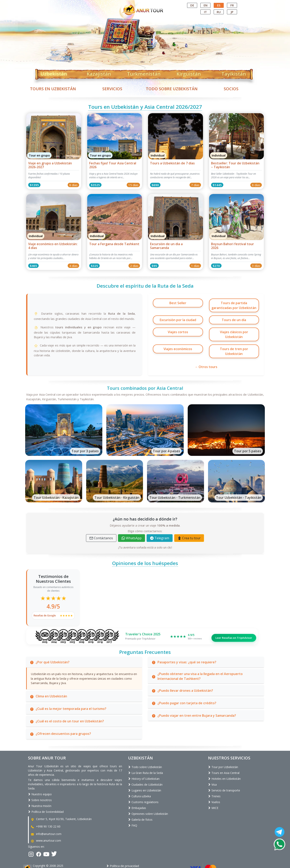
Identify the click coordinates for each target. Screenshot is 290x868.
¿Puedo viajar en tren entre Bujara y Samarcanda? (194, 700)
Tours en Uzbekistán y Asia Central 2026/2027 (145, 107)
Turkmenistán (144, 73)
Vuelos (214, 787)
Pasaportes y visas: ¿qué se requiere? (184, 646)
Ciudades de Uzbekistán (145, 769)
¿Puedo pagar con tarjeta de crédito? (184, 687)
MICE (213, 792)
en (206, 5)
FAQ (133, 810)
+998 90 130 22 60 (45, 811)
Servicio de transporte (224, 775)
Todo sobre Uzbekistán (172, 89)
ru (219, 12)
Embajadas (137, 792)
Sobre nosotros (40, 785)
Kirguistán (189, 73)
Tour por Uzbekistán (223, 751)
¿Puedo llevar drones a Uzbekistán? (182, 675)
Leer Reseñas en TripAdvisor (234, 621)
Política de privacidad (123, 850)
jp (232, 12)
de (192, 5)
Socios (231, 89)
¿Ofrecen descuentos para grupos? (60, 718)
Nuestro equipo (40, 779)
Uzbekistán (54, 73)
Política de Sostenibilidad (46, 796)
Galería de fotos (140, 804)
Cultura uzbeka (139, 781)
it (205, 12)
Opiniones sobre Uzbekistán (148, 798)
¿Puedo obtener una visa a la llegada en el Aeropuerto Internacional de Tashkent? (197, 661)
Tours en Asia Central (224, 757)
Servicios (112, 89)
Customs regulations (143, 787)
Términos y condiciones (124, 855)
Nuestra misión (40, 791)
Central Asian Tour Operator (145, 4)
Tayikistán (234, 73)
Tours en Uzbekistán (53, 89)
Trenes (214, 781)
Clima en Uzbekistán (48, 681)
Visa (212, 769)
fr (232, 5)
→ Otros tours (206, 351)
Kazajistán (99, 73)
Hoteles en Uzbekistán (224, 763)
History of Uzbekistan (144, 763)
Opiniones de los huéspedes (145, 548)
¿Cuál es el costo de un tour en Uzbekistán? (67, 706)
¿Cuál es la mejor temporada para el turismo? (68, 693)
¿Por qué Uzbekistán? (50, 646)
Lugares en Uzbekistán (145, 775)
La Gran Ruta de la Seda (146, 757)
